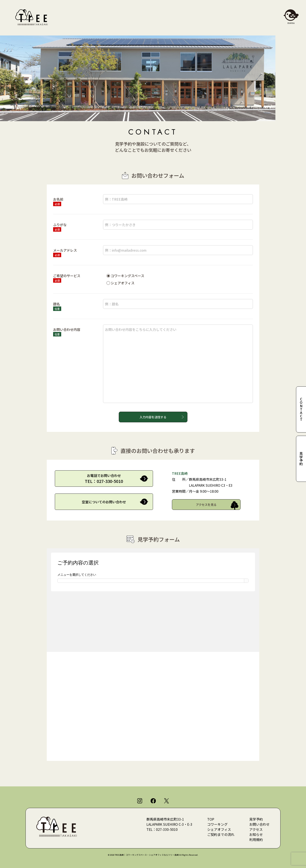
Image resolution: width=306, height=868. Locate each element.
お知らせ (256, 834)
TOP (211, 819)
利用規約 (256, 840)
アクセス (256, 829)
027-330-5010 (167, 829)
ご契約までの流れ (221, 834)
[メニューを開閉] (291, 15)
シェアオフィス (219, 829)
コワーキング (217, 824)
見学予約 (256, 819)
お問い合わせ (259, 824)
